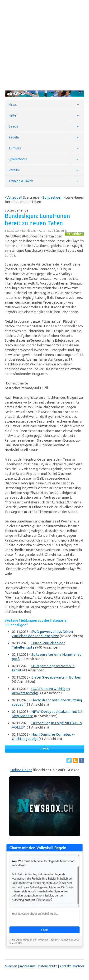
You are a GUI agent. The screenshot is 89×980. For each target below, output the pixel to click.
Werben (11, 966)
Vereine (14, 170)
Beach (13, 126)
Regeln (14, 137)
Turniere (15, 148)
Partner (79, 966)
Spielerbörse (18, 159)
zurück (44, 749)
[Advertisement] (44, 45)
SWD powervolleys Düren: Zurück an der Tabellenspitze (43, 634)
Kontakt (65, 966)
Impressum (28, 966)
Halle (12, 115)
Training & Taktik (21, 181)
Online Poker (21, 770)
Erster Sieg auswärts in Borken (56, 677)
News (13, 104)
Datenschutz (48, 966)
